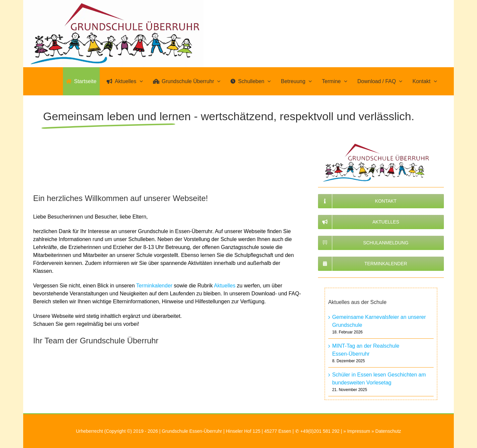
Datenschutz (388, 431)
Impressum (359, 431)
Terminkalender (154, 286)
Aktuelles (225, 286)
